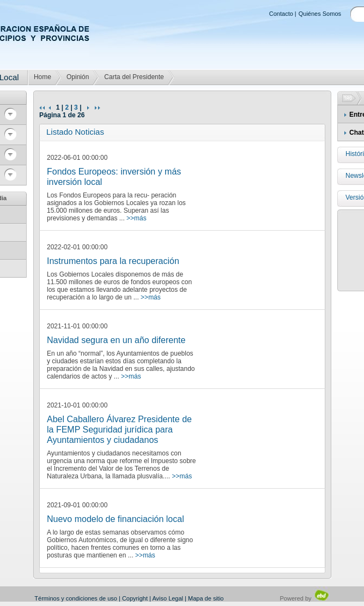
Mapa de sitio (206, 598)
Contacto (281, 14)
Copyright (135, 598)
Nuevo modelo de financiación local (116, 519)
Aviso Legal (168, 598)
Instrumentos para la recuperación (113, 261)
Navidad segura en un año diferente (116, 340)
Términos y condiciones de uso (76, 598)
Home (43, 77)
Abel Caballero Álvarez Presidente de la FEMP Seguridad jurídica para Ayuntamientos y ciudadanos (119, 430)
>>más (136, 218)
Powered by (305, 598)
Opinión (78, 77)
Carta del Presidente (134, 77)
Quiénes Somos (320, 14)
